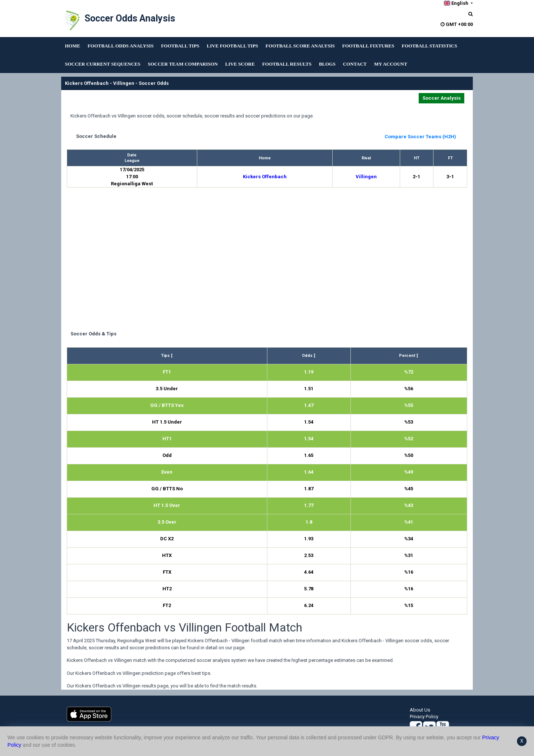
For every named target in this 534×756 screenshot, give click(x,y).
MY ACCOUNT (391, 64)
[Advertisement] (267, 260)
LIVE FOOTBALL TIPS (233, 46)
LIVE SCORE (240, 64)
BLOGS (327, 64)
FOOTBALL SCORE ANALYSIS (300, 46)
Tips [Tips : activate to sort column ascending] (167, 356)
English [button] (456, 3)
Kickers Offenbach (265, 177)
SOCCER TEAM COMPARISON (183, 64)
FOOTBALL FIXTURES (368, 46)
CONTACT (355, 64)
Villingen (366, 177)
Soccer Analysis (441, 98)
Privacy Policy (424, 717)
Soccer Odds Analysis (130, 18)
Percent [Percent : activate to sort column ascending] (409, 356)
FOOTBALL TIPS (180, 46)
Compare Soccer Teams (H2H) (420, 137)
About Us (420, 710)
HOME (72, 46)
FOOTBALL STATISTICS (429, 46)
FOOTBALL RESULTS (287, 64)
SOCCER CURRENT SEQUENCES (103, 64)
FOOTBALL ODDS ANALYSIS (121, 46)
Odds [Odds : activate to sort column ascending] (309, 356)
